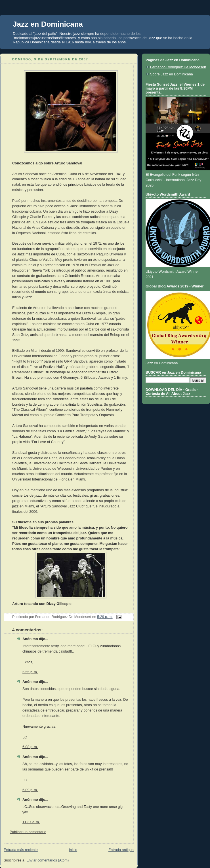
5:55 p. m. (30, 672)
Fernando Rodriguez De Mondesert (178, 67)
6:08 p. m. (30, 747)
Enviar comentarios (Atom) (48, 860)
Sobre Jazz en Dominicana (172, 74)
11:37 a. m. (31, 822)
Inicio (73, 850)
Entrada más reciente (21, 850)
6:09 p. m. (30, 790)
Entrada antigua (121, 850)
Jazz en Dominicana (48, 24)
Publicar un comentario (28, 832)
